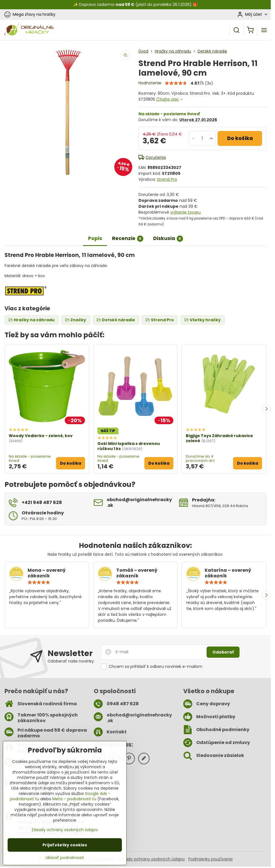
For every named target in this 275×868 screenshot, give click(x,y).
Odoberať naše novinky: (71, 661)
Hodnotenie (150, 83)
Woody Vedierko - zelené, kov (41, 436)
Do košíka (240, 138)
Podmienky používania (210, 859)
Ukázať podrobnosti (65, 858)
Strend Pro (167, 179)
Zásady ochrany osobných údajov (152, 859)
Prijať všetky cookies (65, 845)
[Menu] (264, 30)
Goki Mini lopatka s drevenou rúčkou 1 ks (129, 446)
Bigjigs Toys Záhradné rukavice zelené (219, 438)
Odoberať (223, 652)
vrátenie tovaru (185, 212)
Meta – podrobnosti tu (74, 799)
